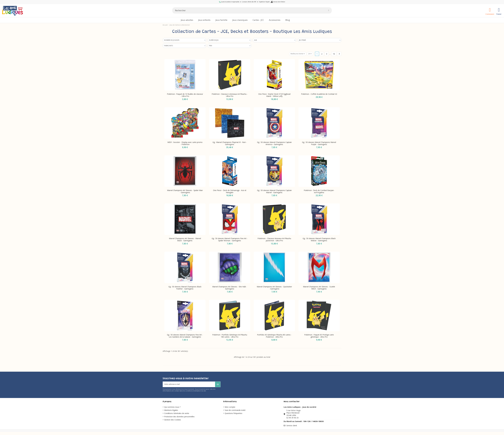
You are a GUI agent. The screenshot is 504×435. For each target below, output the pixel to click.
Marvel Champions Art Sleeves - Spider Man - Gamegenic (185, 192)
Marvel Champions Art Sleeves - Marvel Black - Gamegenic (185, 240)
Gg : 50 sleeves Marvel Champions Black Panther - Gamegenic (185, 288)
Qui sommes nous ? (172, 408)
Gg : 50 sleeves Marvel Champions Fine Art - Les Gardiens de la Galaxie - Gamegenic (185, 336)
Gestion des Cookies (173, 420)
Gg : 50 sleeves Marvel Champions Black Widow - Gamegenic (319, 240)
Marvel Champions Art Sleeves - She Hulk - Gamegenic (230, 288)
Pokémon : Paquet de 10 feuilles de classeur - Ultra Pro (185, 95)
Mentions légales (171, 411)
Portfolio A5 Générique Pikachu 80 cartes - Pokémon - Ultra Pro (274, 336)
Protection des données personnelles (179, 417)
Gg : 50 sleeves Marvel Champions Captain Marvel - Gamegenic (274, 192)
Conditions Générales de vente (177, 414)
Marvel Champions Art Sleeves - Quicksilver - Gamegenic (274, 288)
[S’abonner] (218, 385)
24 (310, 54)
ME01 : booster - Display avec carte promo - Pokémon (185, 143)
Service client (292, 426)
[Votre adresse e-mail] (189, 385)
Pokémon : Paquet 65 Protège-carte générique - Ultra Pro (319, 336)
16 (334, 54)
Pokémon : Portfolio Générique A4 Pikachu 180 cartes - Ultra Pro (230, 336)
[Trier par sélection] (297, 54)
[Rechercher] (252, 10)
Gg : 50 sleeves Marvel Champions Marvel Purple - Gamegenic (319, 143)
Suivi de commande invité (235, 411)
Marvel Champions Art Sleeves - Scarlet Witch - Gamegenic (319, 288)
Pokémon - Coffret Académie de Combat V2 (319, 94)
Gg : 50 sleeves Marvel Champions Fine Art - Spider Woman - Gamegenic (230, 240)
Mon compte (230, 408)
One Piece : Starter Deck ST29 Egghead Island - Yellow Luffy (274, 95)
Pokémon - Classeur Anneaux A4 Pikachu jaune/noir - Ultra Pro (274, 240)
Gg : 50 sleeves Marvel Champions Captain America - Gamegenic (274, 143)
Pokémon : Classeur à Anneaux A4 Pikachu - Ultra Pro (230, 95)
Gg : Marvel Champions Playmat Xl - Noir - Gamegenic (230, 143)
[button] (275, 20)
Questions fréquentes (233, 414)
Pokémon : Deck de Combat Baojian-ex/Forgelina (319, 192)
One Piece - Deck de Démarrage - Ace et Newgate (230, 192)
